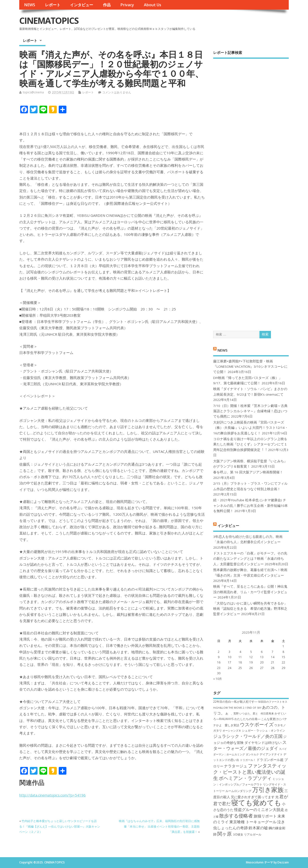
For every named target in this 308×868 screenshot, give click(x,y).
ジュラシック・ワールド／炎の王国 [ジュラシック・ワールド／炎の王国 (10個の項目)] (248, 736)
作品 (107, 5)
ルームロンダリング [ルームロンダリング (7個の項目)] (238, 791)
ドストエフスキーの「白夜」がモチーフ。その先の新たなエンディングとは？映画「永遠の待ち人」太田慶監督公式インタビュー (250, 559)
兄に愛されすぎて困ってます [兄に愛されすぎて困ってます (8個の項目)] (253, 797)
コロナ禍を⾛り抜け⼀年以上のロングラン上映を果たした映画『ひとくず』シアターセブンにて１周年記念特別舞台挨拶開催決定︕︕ (250, 444)
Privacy (127, 5)
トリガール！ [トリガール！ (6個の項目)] (248, 760)
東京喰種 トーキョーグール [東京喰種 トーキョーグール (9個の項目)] (253, 822)
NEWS (30, 5)
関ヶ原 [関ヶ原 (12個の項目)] (225, 834)
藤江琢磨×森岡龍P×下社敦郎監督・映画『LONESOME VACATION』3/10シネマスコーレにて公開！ (250, 367)
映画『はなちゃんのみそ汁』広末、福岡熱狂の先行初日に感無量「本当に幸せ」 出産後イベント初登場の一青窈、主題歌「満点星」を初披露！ (159, 826)
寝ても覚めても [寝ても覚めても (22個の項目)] (256, 803)
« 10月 (218, 679)
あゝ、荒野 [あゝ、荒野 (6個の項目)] (232, 714)
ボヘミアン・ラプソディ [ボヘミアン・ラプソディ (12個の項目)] (245, 778)
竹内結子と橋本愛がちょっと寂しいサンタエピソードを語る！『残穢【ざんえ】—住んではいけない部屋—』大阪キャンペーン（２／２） (60, 826)
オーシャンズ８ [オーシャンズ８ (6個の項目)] (232, 731)
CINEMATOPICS (49, 21)
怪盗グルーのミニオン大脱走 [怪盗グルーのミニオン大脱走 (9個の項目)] (259, 810)
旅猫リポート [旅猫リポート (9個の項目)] (265, 816)
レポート (53, 5)
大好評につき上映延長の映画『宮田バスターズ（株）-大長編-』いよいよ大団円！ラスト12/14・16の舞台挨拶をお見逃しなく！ (251, 428)
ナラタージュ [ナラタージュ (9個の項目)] (236, 766)
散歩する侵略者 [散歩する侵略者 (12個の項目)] (236, 816)
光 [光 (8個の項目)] (277, 797)
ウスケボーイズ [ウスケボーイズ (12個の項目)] (257, 724)
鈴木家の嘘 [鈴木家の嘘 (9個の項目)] (258, 828)
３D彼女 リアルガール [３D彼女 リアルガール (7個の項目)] (247, 834)
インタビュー (82, 5)
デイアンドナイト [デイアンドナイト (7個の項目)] (271, 754)
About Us (153, 5)
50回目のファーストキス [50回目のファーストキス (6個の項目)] (273, 702)
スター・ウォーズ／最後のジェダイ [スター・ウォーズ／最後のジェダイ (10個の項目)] (250, 745)
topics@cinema (33, 92)
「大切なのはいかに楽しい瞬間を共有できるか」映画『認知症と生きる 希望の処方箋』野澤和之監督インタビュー (250, 609)
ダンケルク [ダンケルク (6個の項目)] (252, 754)
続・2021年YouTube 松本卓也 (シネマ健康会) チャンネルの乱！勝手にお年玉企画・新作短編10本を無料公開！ (250, 505)
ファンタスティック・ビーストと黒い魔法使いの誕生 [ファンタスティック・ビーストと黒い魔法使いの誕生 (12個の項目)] (250, 772)
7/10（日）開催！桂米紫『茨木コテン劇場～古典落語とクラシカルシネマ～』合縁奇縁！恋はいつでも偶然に (250, 411)
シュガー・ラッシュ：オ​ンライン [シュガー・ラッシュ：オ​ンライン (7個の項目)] (263, 730)
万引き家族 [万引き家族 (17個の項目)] (268, 790)
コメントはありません (117, 92)
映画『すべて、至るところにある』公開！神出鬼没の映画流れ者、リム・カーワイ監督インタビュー (250, 592)
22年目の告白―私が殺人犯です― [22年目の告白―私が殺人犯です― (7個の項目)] (235, 702)
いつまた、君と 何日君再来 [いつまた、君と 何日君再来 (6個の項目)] (257, 714)
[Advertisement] (251, 191)
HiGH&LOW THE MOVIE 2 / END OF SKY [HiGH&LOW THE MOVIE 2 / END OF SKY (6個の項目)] (237, 708)
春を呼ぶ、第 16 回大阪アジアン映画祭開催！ (248, 472)
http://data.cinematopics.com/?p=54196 (52, 795)
